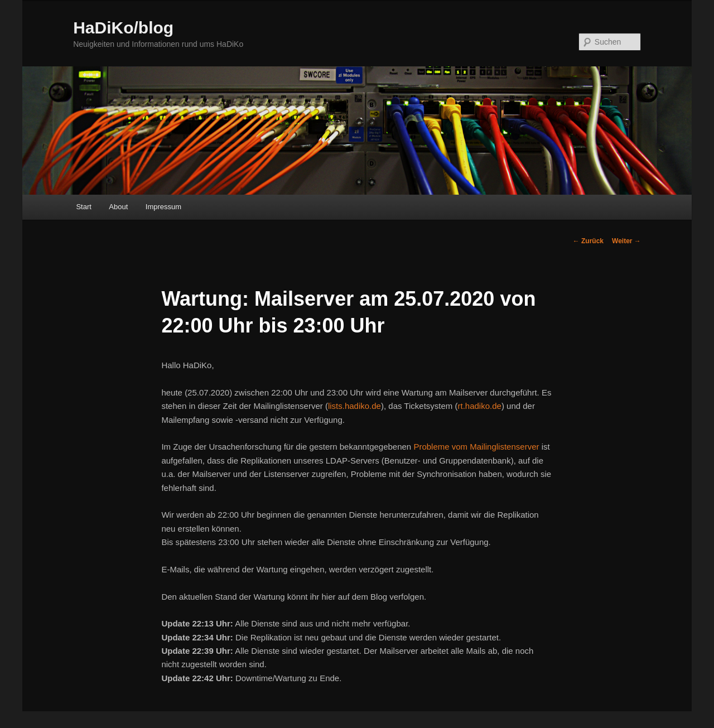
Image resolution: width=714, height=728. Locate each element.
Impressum (163, 207)
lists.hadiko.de (354, 406)
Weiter (626, 241)
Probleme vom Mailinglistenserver (476, 447)
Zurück (588, 241)
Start (83, 207)
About (118, 207)
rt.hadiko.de (479, 406)
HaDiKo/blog (123, 28)
